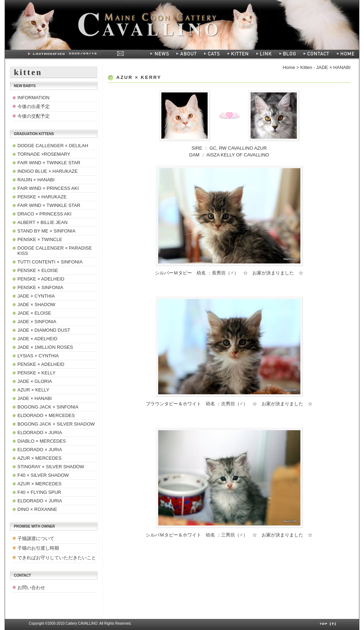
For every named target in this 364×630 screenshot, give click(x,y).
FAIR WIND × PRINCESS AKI (48, 188)
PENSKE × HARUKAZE (42, 197)
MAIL (120, 53)
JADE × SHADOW (36, 305)
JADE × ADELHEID (37, 339)
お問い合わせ (31, 588)
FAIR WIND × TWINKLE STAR (49, 163)
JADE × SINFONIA (37, 322)
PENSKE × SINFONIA (40, 287)
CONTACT (317, 54)
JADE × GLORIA (35, 381)
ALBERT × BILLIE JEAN (42, 222)
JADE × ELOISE (34, 313)
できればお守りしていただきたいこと (57, 558)
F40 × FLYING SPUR (39, 492)
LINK (264, 54)
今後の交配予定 (34, 116)
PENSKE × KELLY (36, 373)
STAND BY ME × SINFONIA (46, 231)
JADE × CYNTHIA (36, 296)
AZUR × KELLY (33, 390)
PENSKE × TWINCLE (40, 239)
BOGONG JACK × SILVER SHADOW (56, 424)
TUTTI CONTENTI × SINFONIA (50, 262)
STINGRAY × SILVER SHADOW (51, 467)
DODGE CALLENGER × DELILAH (53, 146)
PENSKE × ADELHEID (41, 279)
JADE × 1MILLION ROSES (45, 347)
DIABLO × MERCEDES (42, 441)
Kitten (306, 67)
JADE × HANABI (34, 398)
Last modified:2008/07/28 (85, 54)
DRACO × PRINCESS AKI (44, 214)
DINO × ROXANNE (37, 509)
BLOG (288, 54)
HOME (347, 54)
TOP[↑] (328, 624)
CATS (212, 54)
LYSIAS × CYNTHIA (38, 356)
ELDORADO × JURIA (40, 433)
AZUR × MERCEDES (39, 458)
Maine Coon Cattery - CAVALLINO (182, 25)
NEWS (160, 54)
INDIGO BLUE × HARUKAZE (47, 171)
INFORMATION (33, 98)
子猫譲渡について (36, 538)
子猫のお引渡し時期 (38, 548)
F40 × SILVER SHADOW (43, 475)
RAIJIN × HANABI (36, 180)
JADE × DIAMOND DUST (44, 330)
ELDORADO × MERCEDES (46, 415)
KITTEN (238, 54)
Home (289, 67)
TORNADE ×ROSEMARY (44, 154)
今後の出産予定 (34, 106)
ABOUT (187, 54)
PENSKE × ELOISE (38, 270)
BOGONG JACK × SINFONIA (48, 407)
